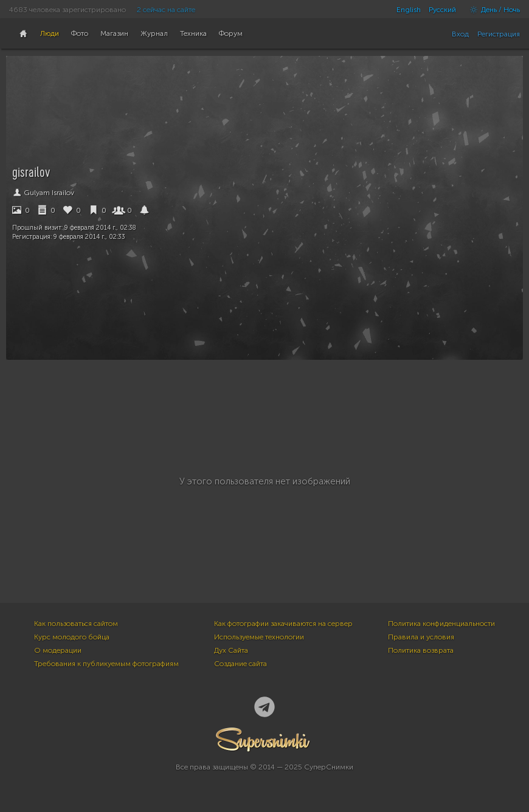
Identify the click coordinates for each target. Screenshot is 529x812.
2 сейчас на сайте (166, 10)
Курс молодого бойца (72, 637)
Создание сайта (240, 664)
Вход (460, 34)
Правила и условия (421, 637)
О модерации (58, 650)
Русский (442, 10)
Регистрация (499, 34)
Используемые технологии (259, 637)
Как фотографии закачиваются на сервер (283, 624)
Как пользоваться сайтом (76, 624)
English (409, 10)
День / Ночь (492, 10)
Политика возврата (421, 650)
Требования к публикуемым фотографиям (106, 664)
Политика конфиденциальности (441, 624)
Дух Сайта (231, 650)
